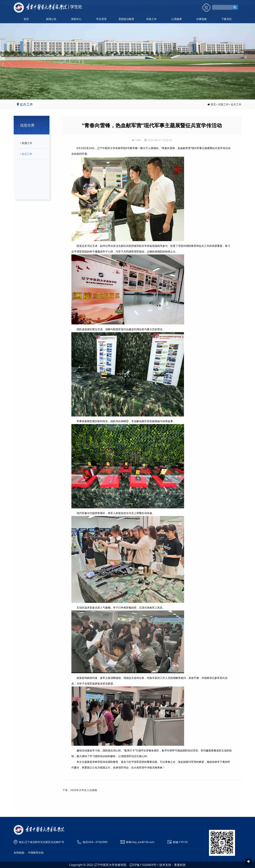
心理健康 (176, 19)
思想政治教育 (126, 19)
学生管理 (101, 19)
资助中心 (76, 19)
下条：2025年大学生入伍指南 (80, 790)
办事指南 (201, 19)
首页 (26, 19)
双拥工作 (26, 143)
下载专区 (227, 19)
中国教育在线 (36, 853)
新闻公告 (51, 19)
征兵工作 (236, 104)
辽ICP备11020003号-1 (144, 865)
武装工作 (151, 19)
